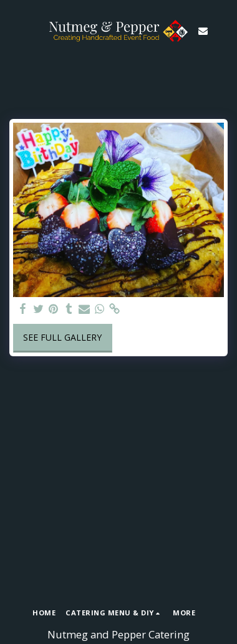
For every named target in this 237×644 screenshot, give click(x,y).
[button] (14, 30)
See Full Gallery (62, 337)
